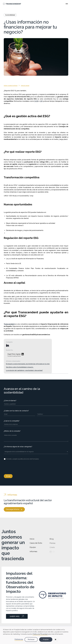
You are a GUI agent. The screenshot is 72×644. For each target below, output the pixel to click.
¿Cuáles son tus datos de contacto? (16, 411)
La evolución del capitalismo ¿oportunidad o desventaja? (24, 374)
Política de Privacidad (40, 634)
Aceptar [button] (46, 639)
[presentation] (18, 467)
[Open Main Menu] (67, 4)
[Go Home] (12, 4)
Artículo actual (25, 86)
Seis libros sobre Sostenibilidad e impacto (20, 371)
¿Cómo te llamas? (10, 401)
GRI (41, 101)
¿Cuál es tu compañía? (12, 421)
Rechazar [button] (31, 639)
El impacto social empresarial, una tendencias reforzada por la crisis (28, 367)
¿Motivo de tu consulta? (12, 431)
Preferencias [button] (19, 639)
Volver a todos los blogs (11, 86)
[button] (55, 639)
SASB (36, 101)
